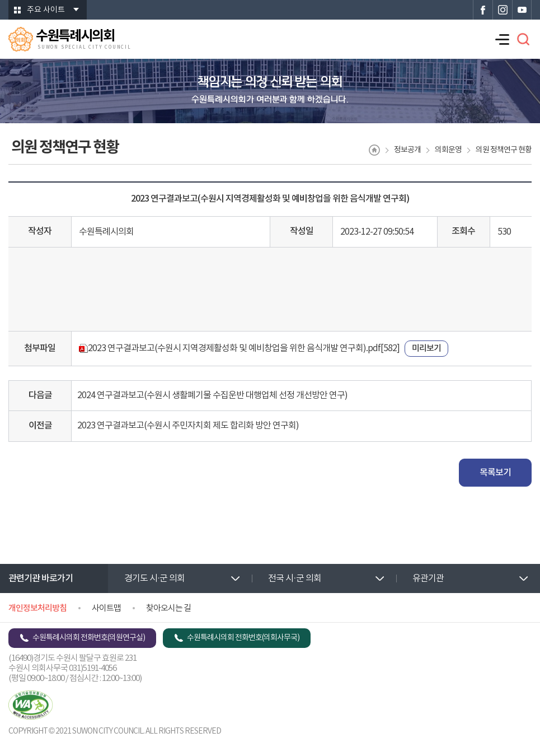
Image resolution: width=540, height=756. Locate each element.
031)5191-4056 (93, 668)
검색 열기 (523, 39)
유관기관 (428, 578)
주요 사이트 (46, 10)
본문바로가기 (0, 0)
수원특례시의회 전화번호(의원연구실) (89, 638)
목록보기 (495, 473)
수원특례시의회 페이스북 (483, 10)
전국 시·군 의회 (294, 578)
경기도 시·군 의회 (154, 578)
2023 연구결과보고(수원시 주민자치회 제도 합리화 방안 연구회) (188, 426)
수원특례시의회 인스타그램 (502, 10)
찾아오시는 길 (168, 608)
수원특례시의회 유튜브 (522, 10)
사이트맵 (106, 608)
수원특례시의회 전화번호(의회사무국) (243, 638)
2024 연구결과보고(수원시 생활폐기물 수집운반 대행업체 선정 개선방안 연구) (212, 395)
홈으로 (374, 150)
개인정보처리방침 (37, 608)
